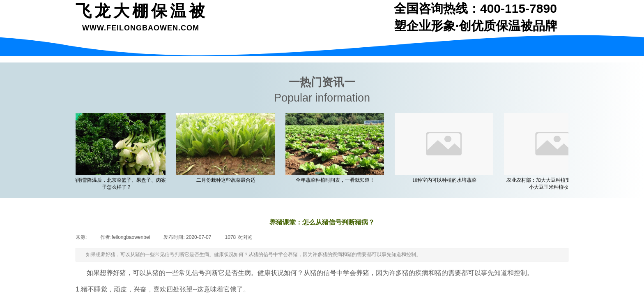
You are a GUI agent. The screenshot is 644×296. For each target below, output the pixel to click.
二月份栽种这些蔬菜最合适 (228, 180)
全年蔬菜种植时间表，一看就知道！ (337, 180)
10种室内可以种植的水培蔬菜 (446, 180)
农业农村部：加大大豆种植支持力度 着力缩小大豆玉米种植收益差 (555, 184)
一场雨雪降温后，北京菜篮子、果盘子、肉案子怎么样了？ (118, 184)
